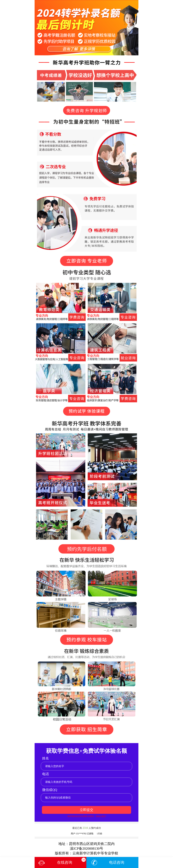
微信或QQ (50, 790)
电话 (46, 774)
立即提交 (86, 810)
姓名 (46, 758)
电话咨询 (117, 862)
